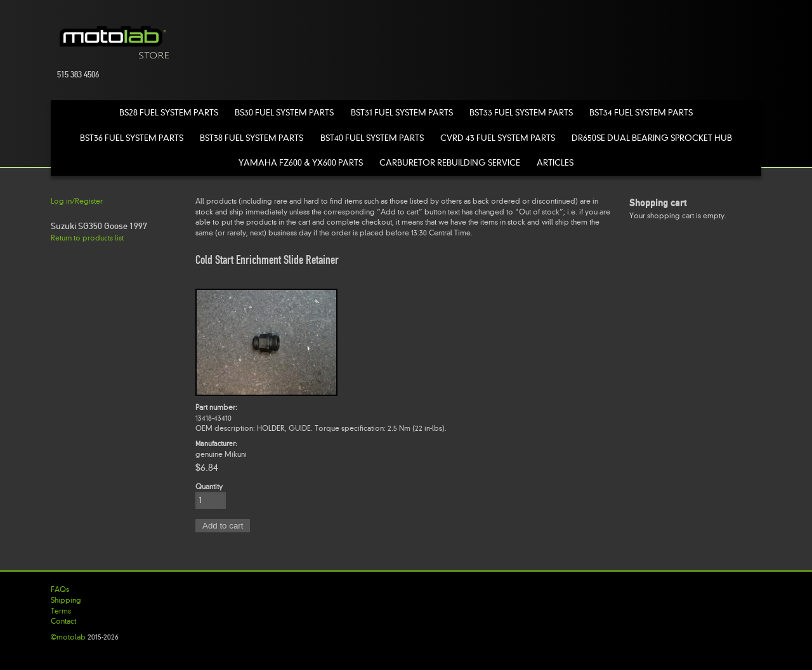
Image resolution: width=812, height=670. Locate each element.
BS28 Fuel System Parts (169, 113)
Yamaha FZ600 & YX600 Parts (301, 163)
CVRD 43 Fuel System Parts (498, 138)
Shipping (66, 600)
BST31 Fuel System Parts (402, 113)
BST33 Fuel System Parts (521, 113)
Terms (61, 611)
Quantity (209, 487)
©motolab (68, 637)
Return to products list (87, 238)
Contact (63, 621)
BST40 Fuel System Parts (372, 138)
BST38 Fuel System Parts (252, 138)
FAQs (60, 589)
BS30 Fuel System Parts (284, 113)
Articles (555, 163)
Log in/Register (77, 201)
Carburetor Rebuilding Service (450, 163)
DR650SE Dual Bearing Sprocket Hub (652, 138)
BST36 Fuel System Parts (132, 138)
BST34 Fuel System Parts (641, 113)
